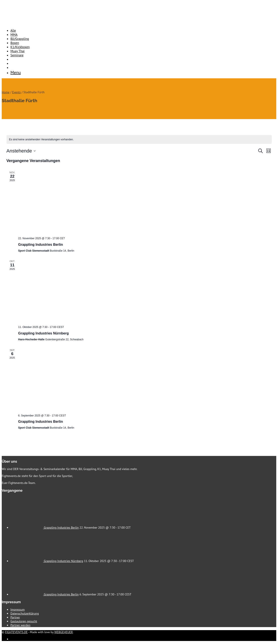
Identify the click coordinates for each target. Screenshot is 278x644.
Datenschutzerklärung (25, 613)
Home (6, 92)
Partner (15, 617)
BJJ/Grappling (20, 39)
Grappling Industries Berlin (41, 245)
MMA (14, 35)
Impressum (18, 610)
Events (17, 92)
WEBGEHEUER (64, 632)
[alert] (139, 140)
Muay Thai (17, 51)
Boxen (15, 43)
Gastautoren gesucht (24, 621)
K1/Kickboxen (20, 47)
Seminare (17, 55)
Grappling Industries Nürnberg (44, 333)
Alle (13, 30)
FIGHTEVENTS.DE (16, 632)
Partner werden (20, 625)
